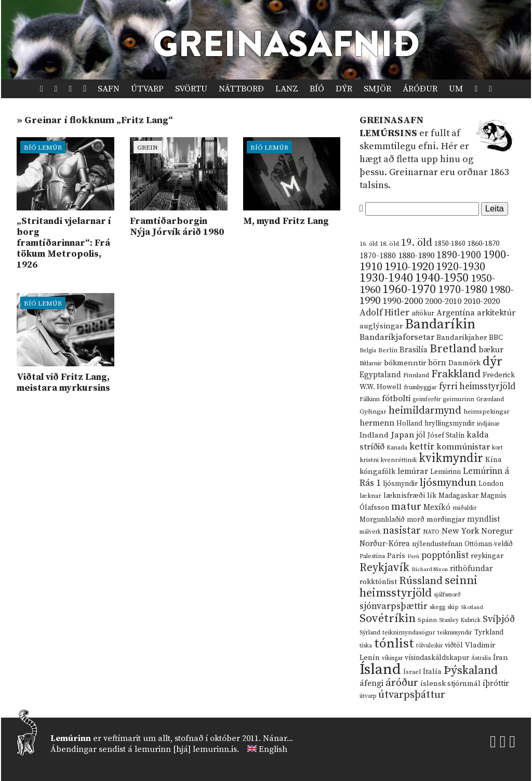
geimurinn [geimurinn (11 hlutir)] (458, 399)
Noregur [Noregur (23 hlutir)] (497, 531)
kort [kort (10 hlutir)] (497, 448)
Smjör (377, 89)
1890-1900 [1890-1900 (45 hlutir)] (459, 255)
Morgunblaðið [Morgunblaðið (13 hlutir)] (382, 520)
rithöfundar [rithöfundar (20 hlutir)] (471, 569)
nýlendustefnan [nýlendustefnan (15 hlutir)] (437, 544)
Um (456, 89)
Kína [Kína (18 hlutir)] (494, 460)
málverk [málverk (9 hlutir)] (370, 532)
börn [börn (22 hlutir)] (437, 363)
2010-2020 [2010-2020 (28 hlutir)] (482, 301)
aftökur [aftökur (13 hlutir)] (423, 313)
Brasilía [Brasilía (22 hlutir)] (414, 350)
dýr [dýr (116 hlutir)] (493, 362)
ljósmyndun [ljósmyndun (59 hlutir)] (448, 483)
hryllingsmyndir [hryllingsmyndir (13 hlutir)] (450, 423)
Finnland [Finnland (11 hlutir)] (416, 375)
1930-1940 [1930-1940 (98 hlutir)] (386, 278)
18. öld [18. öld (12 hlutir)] (389, 244)
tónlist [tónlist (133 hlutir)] (394, 644)
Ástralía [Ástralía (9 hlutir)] (481, 658)
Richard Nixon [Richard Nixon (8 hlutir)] (430, 570)
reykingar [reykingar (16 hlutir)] (487, 556)
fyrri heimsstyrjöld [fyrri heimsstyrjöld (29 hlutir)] (477, 387)
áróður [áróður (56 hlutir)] (402, 683)
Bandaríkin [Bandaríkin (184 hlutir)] (440, 324)
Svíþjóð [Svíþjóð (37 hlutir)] (499, 619)
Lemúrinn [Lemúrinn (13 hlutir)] (445, 472)
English (273, 749)
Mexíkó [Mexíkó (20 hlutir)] (437, 507)
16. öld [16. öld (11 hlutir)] (369, 244)
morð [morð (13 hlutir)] (416, 520)
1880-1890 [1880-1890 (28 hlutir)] (416, 256)
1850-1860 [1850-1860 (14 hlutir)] (450, 244)
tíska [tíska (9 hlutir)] (366, 646)
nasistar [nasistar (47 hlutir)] (402, 531)
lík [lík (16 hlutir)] (432, 496)
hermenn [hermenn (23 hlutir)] (377, 423)
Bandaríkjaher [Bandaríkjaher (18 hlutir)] (462, 337)
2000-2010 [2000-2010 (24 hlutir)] (443, 301)
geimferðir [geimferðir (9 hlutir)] (427, 400)
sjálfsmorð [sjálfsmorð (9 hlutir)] (447, 595)
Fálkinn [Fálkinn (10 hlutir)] (370, 399)
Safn (109, 89)
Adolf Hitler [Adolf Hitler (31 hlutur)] (384, 313)
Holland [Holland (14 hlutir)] (409, 424)
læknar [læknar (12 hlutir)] (370, 496)
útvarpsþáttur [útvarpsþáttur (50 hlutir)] (412, 695)
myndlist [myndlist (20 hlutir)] (483, 519)
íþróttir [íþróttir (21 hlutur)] (496, 684)
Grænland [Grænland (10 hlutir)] (490, 399)
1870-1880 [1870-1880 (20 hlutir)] (378, 256)
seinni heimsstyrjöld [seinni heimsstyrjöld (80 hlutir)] (418, 587)
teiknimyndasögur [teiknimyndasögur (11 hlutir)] (409, 633)
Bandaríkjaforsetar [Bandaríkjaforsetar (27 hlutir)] (397, 337)
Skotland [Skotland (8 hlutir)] (472, 607)
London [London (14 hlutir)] (491, 484)
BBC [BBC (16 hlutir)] (496, 338)
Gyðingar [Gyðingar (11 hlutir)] (373, 412)
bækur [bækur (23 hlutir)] (491, 350)
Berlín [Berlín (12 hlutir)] (388, 350)
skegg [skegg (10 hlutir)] (437, 607)
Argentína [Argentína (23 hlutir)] (456, 313)
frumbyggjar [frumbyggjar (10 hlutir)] (420, 387)
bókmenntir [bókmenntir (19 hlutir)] (405, 363)
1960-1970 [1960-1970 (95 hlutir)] (409, 290)
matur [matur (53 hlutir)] (406, 507)
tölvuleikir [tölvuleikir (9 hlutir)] (429, 646)
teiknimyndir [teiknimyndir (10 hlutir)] (455, 633)
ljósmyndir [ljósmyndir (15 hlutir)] (400, 484)
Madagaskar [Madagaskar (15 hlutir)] (458, 496)
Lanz (287, 89)
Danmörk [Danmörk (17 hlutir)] (464, 363)
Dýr (344, 89)
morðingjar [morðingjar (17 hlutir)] (446, 520)
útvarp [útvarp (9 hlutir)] (368, 696)
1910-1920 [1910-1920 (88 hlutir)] (409, 267)
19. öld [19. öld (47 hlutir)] (417, 243)
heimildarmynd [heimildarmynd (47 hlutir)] (425, 411)
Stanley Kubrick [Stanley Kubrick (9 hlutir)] (460, 620)
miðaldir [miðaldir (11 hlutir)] (465, 508)
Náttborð (241, 89)
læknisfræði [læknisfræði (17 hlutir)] (404, 496)
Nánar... (278, 738)
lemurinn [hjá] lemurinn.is (186, 749)
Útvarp (147, 89)
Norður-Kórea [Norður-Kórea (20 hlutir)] (385, 544)
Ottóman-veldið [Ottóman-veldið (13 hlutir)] (489, 544)
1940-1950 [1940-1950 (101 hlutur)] (442, 278)
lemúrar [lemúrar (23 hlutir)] (413, 471)
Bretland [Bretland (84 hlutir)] (453, 349)
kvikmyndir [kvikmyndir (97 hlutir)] (451, 458)
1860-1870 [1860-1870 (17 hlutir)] (483, 244)
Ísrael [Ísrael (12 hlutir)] (412, 672)
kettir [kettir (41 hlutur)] (422, 447)
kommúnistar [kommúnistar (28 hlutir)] (463, 447)
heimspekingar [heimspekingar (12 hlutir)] (487, 412)
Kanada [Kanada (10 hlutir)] (397, 448)
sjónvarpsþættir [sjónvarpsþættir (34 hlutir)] (394, 606)
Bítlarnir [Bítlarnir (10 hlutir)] (371, 363)
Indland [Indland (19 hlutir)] (374, 435)
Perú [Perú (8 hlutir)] (413, 557)
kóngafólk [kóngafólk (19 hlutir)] (377, 472)
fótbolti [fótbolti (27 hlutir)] (396, 399)
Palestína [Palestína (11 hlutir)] (372, 556)
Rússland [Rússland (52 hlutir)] (421, 581)
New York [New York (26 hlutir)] (460, 531)
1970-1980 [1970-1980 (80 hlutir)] (463, 290)
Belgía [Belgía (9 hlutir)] (368, 351)
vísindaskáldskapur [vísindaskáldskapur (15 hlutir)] (437, 658)
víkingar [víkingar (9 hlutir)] (392, 658)
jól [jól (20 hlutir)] (421, 435)
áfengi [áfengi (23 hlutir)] (371, 683)
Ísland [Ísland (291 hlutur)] (380, 670)
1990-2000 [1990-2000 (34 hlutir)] (403, 301)
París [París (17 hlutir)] (396, 556)
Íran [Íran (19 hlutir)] (501, 658)
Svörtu (191, 89)
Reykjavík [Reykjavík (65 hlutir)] (384, 568)
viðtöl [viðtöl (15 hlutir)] (454, 645)
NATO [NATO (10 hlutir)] (431, 532)
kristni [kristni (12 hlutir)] (369, 460)
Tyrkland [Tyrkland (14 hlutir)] (489, 633)
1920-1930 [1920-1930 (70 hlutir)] (461, 267)
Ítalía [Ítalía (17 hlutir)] (432, 672)
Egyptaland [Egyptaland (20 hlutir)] (380, 375)
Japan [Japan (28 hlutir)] (402, 435)
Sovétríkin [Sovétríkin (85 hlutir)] (388, 619)
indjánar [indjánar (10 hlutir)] (488, 424)
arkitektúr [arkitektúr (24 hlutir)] (496, 313)
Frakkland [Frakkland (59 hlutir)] (456, 374)
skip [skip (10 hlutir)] (453, 607)
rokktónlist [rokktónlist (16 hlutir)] (378, 582)
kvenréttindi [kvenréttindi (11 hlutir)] (399, 460)
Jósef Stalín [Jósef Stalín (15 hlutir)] (446, 435)
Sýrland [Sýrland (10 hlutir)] (370, 633)
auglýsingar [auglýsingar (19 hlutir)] (381, 326)
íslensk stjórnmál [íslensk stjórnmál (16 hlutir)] (450, 684)
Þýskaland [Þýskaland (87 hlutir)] (471, 671)
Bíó (317, 89)
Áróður (420, 89)
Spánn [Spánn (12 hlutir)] (427, 620)
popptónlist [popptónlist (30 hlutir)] (445, 555)
